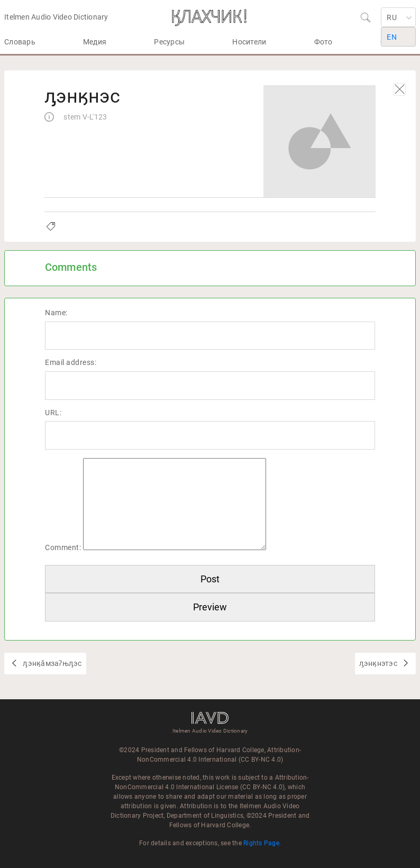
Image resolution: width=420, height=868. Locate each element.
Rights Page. (262, 843)
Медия (95, 42)
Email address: (71, 362)
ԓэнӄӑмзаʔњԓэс (52, 663)
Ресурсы (169, 42)
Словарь (20, 42)
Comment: (63, 547)
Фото (323, 42)
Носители (249, 42)
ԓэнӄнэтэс (379, 663)
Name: (56, 313)
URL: (53, 413)
